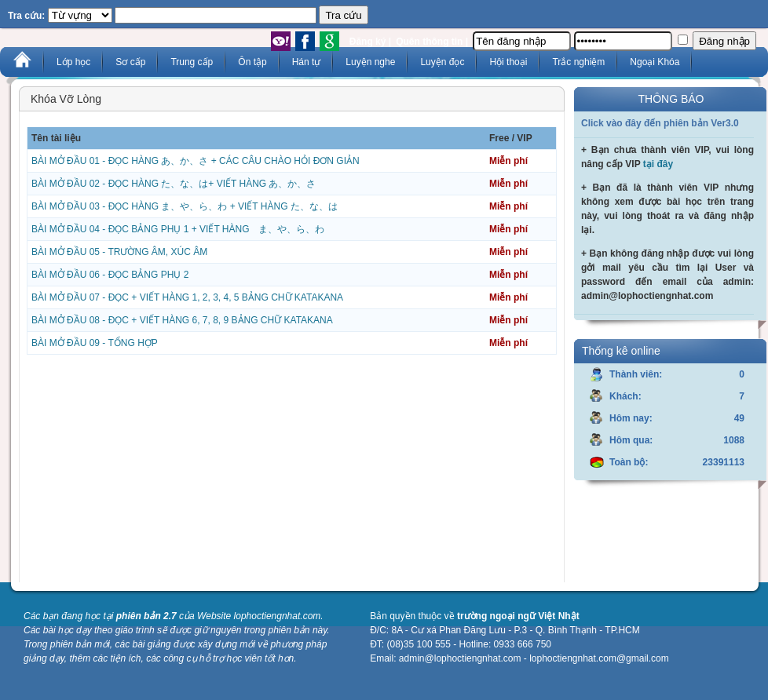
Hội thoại (508, 62)
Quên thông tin (429, 42)
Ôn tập (252, 62)
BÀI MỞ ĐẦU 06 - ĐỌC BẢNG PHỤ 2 (110, 275)
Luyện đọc (442, 62)
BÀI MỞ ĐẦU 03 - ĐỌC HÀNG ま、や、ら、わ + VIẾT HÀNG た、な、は (185, 206)
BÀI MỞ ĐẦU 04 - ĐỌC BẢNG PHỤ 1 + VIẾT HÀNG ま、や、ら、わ (178, 229)
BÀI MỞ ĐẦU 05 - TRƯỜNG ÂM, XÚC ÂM (119, 252)
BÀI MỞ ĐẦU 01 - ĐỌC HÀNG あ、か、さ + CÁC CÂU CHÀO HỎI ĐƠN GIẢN (196, 161)
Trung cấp (192, 62)
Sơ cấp (130, 62)
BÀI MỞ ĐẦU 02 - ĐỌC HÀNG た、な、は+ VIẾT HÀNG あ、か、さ (174, 184)
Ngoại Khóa (655, 62)
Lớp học (73, 62)
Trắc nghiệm (578, 62)
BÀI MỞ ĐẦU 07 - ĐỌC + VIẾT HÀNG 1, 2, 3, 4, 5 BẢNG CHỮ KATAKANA (187, 297)
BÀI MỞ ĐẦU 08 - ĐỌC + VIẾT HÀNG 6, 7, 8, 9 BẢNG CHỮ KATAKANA (182, 320)
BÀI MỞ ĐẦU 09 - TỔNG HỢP (95, 343)
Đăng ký (368, 42)
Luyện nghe (370, 62)
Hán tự (307, 62)
